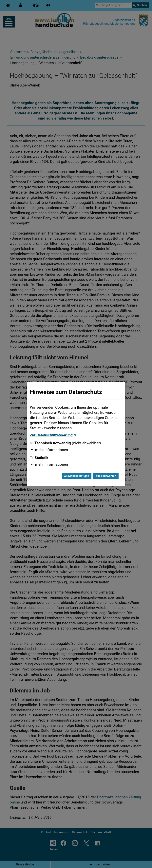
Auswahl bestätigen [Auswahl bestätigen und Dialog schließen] (77, 476)
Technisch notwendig (65, 443)
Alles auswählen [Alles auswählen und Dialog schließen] (106, 476)
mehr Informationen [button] (51, 450)
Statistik (39, 458)
